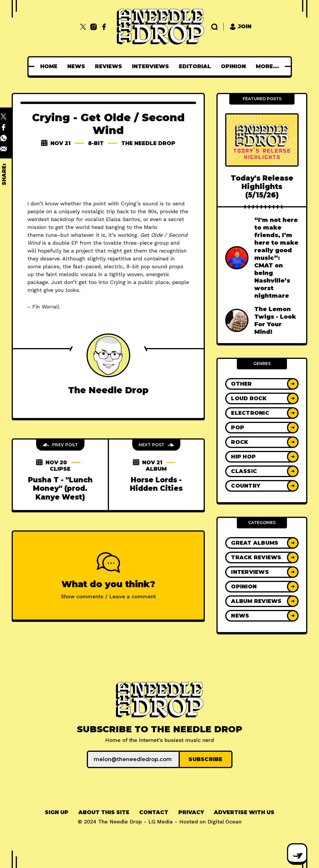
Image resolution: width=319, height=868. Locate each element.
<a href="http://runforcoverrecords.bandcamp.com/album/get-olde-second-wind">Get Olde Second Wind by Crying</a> (108, 174)
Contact (154, 812)
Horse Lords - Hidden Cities (156, 484)
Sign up (57, 812)
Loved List (251, 66)
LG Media (161, 822)
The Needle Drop (148, 143)
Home (26, 66)
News (54, 66)
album (156, 469)
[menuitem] (26, 66)
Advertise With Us (244, 812)
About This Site (104, 812)
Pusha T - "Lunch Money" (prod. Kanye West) (60, 488)
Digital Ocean (224, 822)
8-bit (96, 143)
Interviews (128, 66)
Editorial (172, 66)
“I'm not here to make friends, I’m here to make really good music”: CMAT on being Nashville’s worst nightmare (276, 258)
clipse (60, 469)
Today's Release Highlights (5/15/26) (262, 187)
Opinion (211, 66)
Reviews (86, 66)
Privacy (191, 812)
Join (240, 27)
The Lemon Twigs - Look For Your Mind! (275, 320)
